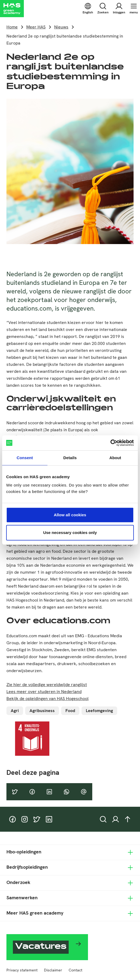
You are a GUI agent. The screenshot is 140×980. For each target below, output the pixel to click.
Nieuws (61, 27)
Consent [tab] (25, 458)
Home (12, 27)
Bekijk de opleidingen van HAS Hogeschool (47, 699)
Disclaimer (53, 970)
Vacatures (41, 947)
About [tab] (115, 458)
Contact (75, 970)
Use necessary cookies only (70, 533)
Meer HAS (36, 27)
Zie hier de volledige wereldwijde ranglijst (47, 685)
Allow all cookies (70, 515)
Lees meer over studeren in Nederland (44, 692)
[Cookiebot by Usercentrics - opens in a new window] (110, 443)
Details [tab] (70, 458)
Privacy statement (22, 970)
